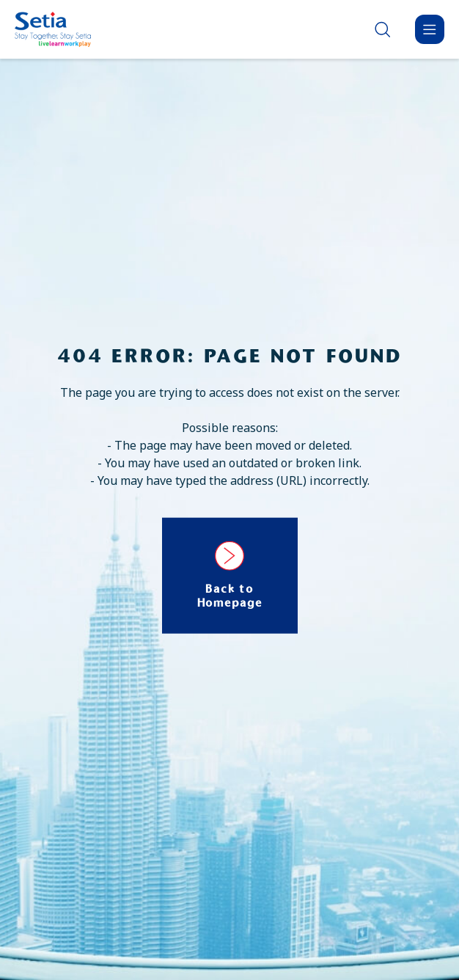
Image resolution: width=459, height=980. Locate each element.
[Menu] (430, 29)
